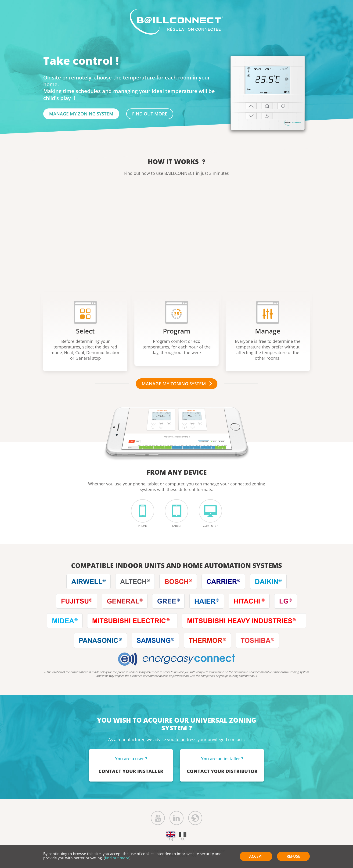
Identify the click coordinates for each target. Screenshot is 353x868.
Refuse (293, 856)
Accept (256, 856)
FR (182, 837)
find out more (150, 114)
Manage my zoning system (81, 114)
